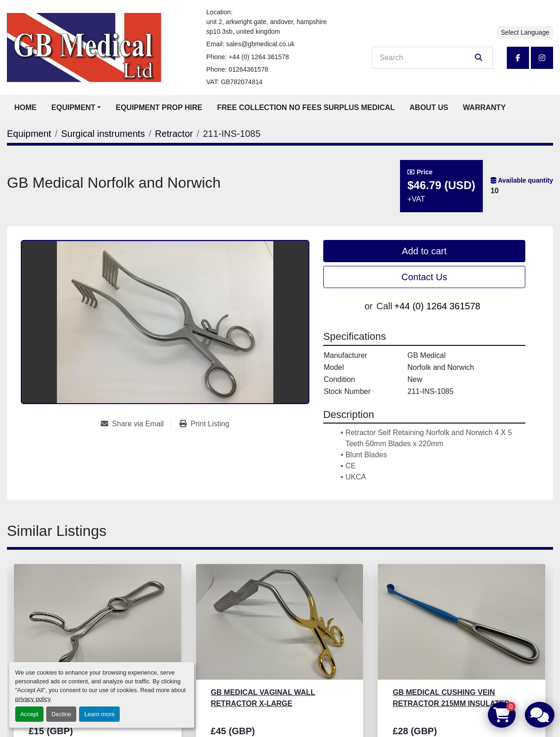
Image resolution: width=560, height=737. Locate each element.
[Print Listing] (204, 424)
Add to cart (424, 251)
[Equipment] (29, 134)
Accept (29, 714)
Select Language (525, 32)
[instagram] (542, 58)
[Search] (426, 58)
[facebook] (518, 58)
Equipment (73, 107)
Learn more (99, 714)
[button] (76, 108)
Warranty (484, 107)
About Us (429, 107)
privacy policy (33, 699)
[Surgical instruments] (103, 134)
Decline (61, 714)
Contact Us (424, 277)
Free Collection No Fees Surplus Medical (306, 107)
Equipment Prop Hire (159, 107)
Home (25, 107)
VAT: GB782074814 (234, 82)
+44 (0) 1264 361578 (258, 57)
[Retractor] (174, 134)
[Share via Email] (136, 424)
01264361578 (248, 69)
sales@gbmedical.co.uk (260, 44)
